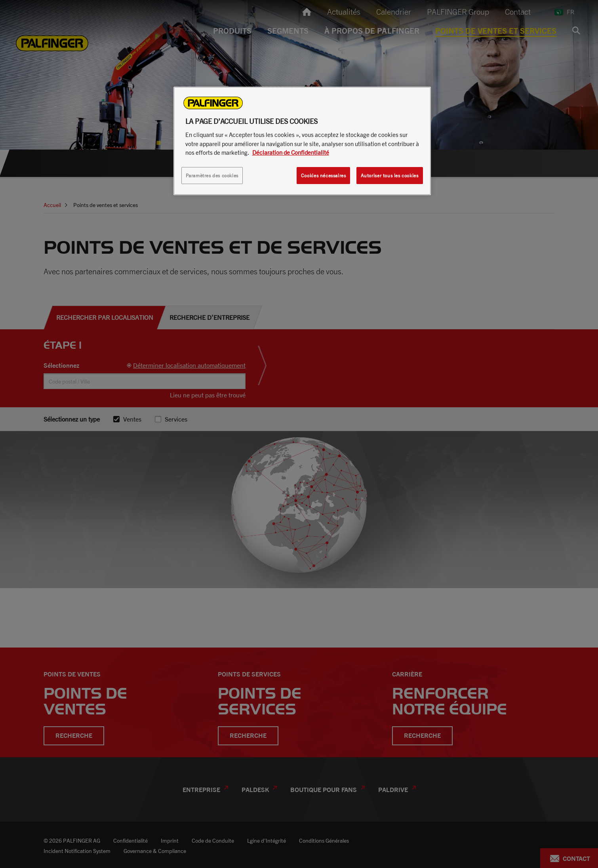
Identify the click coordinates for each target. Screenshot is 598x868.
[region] (302, 141)
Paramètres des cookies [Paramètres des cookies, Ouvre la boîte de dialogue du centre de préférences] (212, 176)
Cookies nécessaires (324, 176)
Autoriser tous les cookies (390, 176)
